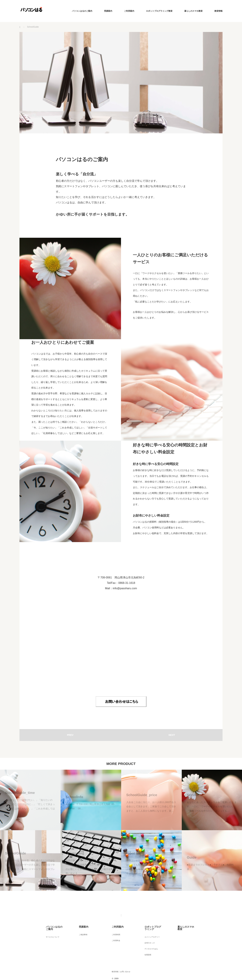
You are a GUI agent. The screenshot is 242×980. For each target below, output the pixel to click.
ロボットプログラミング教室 (159, 11)
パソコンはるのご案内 (82, 11)
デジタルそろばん (149, 941)
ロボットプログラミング (152, 926)
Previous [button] (6, 764)
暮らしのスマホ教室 (193, 11)
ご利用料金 (113, 937)
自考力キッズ (147, 937)
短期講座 (145, 946)
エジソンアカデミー (150, 932)
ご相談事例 (81, 932)
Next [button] (236, 764)
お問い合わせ (126, 962)
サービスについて (51, 932)
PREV (70, 735)
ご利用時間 (113, 932)
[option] (30, 830)
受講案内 (108, 11)
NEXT (172, 735)
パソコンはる (125, 967)
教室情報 (218, 11)
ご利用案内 (129, 11)
